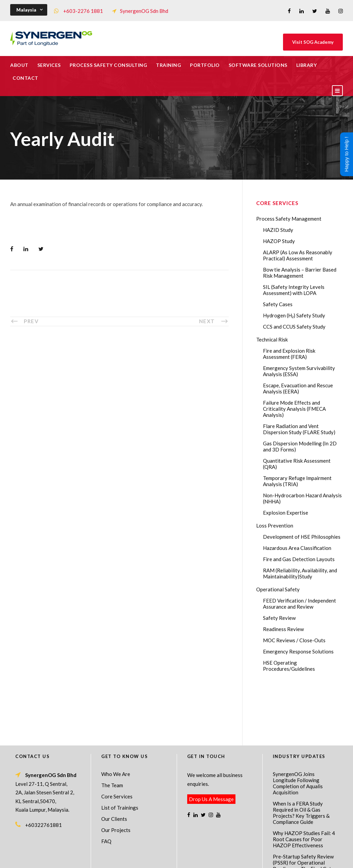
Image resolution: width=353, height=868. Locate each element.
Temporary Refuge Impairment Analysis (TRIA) (297, 481)
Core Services (117, 741)
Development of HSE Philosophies (302, 537)
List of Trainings (120, 753)
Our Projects (116, 775)
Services (49, 65)
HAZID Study (278, 230)
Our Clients (114, 764)
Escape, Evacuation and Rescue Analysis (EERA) (298, 388)
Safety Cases (278, 304)
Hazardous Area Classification (297, 548)
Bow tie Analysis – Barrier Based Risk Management (300, 273)
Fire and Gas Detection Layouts (299, 559)
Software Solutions (258, 65)
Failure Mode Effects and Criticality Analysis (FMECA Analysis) (294, 409)
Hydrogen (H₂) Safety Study (294, 315)
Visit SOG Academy (313, 42)
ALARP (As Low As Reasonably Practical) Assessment (298, 255)
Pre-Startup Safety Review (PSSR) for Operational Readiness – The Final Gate (303, 808)
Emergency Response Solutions (298, 651)
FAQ (106, 786)
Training (169, 65)
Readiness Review (283, 629)
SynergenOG (173, 851)
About (19, 65)
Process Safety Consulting (109, 65)
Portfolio (205, 65)
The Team (112, 730)
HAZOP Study (279, 241)
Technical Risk (272, 339)
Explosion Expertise (286, 513)
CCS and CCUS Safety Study (294, 327)
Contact (25, 78)
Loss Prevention (275, 525)
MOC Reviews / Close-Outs (294, 640)
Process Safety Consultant (177, 858)
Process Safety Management (289, 219)
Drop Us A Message (211, 744)
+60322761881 (43, 770)
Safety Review (279, 618)
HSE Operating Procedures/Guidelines (289, 666)
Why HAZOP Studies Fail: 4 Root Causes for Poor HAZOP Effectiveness (304, 784)
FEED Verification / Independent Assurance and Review (299, 604)
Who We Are (116, 719)
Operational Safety (278, 589)
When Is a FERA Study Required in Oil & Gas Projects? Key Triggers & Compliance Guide (301, 758)
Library (307, 65)
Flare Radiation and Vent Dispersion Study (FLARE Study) (299, 429)
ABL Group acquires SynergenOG (295, 828)
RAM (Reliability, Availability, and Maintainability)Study (300, 573)
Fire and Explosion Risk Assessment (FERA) (289, 354)
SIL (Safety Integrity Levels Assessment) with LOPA (294, 290)
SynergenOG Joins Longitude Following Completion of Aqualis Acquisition (298, 728)
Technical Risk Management (231, 858)
